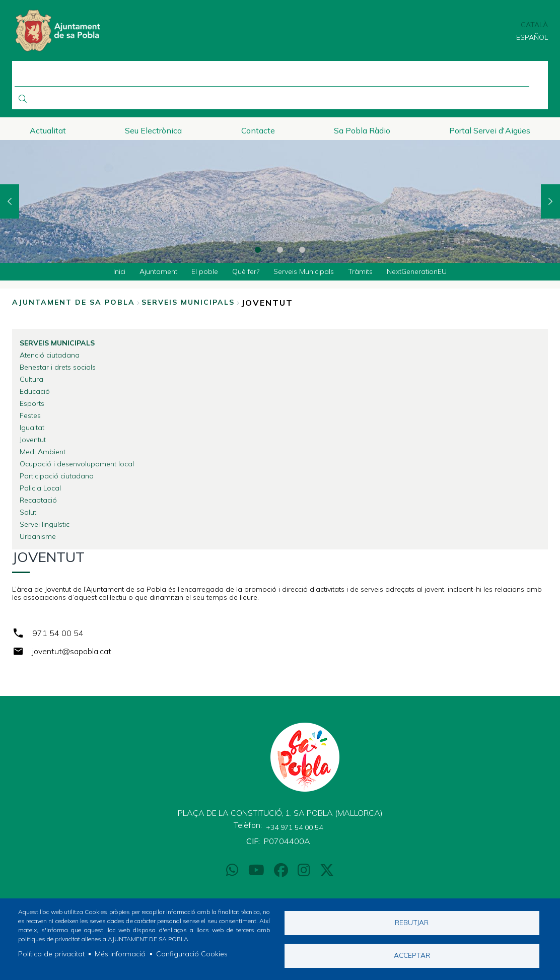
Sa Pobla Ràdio (362, 130)
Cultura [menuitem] (31, 379)
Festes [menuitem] (30, 415)
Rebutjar (412, 922)
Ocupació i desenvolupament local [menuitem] (77, 464)
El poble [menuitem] (205, 271)
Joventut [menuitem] (33, 440)
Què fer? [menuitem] (246, 271)
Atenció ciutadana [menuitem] (50, 355)
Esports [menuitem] (32, 403)
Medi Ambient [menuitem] (43, 452)
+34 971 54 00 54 (294, 827)
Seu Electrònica (153, 130)
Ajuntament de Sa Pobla (74, 302)
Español (532, 37)
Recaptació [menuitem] (38, 500)
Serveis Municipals (188, 302)
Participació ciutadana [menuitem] (57, 476)
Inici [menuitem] (119, 271)
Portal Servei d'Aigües (490, 130)
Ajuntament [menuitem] (158, 271)
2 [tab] (280, 250)
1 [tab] (258, 250)
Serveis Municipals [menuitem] (304, 271)
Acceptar (412, 955)
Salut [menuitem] (28, 512)
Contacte (258, 130)
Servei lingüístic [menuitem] (45, 524)
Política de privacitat (51, 954)
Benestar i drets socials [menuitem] (58, 367)
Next (550, 201)
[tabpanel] (280, 201)
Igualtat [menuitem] (32, 428)
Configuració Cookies (192, 954)
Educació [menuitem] (35, 391)
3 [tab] (302, 250)
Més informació (120, 954)
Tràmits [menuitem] (360, 271)
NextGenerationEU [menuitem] (417, 271)
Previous (10, 201)
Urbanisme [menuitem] (38, 536)
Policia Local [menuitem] (40, 488)
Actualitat (48, 130)
